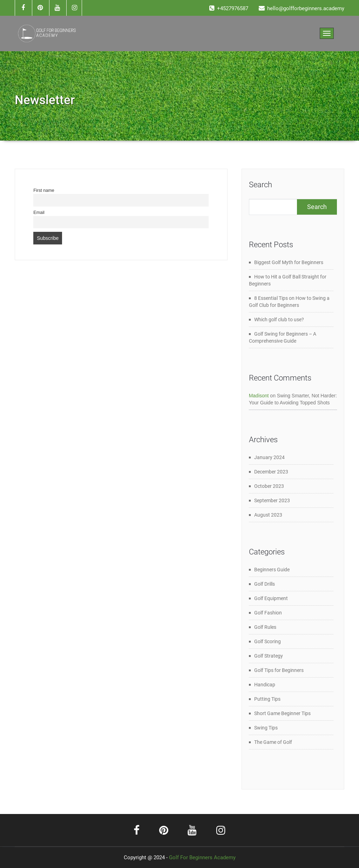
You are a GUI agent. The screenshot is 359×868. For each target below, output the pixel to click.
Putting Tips (267, 699)
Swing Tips (266, 728)
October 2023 (269, 486)
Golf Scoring (267, 641)
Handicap (265, 685)
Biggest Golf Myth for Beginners (289, 262)
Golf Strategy (269, 656)
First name (44, 190)
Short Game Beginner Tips (282, 713)
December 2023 (271, 472)
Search (260, 185)
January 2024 (269, 457)
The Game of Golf (273, 742)
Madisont (259, 396)
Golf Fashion (268, 613)
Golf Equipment (271, 598)
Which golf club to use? (279, 319)
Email (39, 213)
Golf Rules (265, 627)
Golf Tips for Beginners (279, 670)
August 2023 (268, 515)
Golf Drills (265, 584)
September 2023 (272, 500)
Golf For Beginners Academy (202, 857)
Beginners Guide (272, 570)
